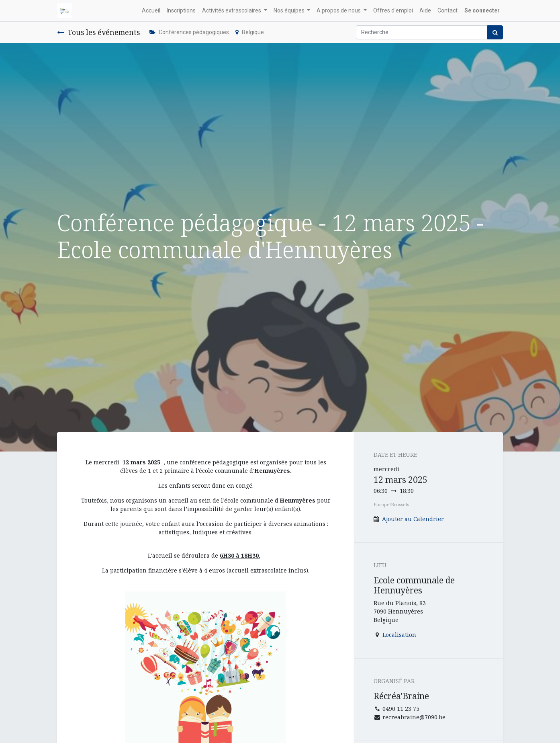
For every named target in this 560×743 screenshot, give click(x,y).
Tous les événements (98, 32)
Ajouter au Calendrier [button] (413, 519)
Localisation (399, 635)
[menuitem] (151, 11)
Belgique (250, 32)
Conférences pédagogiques (189, 32)
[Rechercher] (495, 32)
